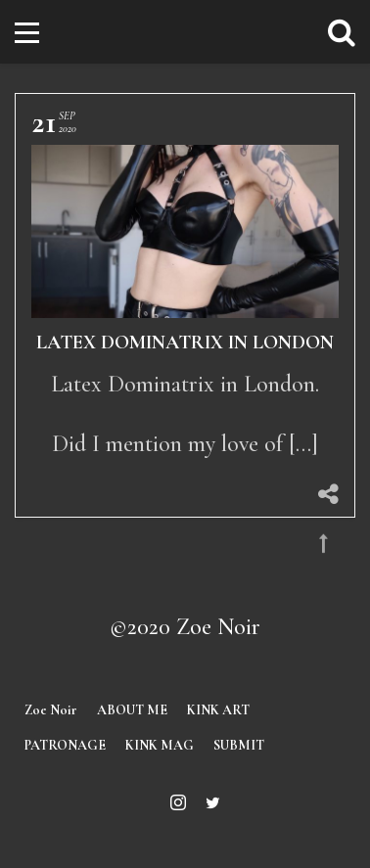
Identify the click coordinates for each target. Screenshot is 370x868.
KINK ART (218, 710)
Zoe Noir (51, 710)
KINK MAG (160, 745)
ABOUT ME (132, 710)
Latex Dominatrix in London (185, 343)
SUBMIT (239, 745)
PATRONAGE (65, 745)
